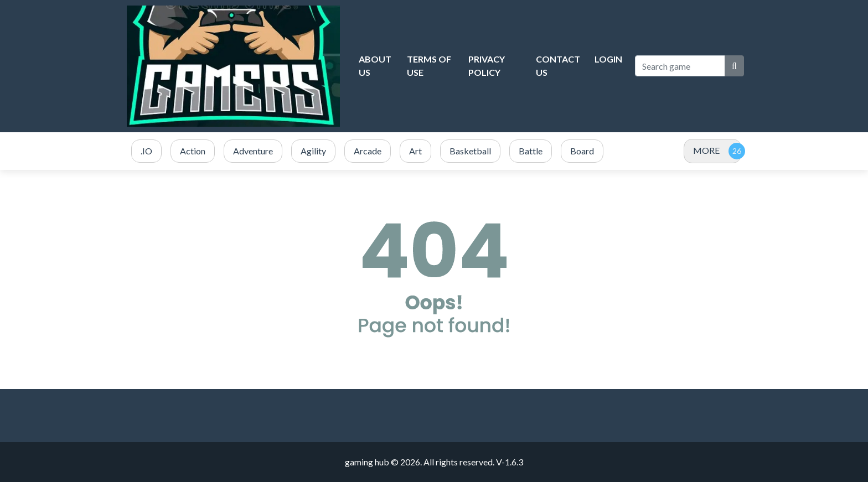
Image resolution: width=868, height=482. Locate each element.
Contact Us (558, 66)
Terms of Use (429, 66)
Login (608, 59)
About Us (375, 66)
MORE (706, 150)
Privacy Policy (487, 66)
